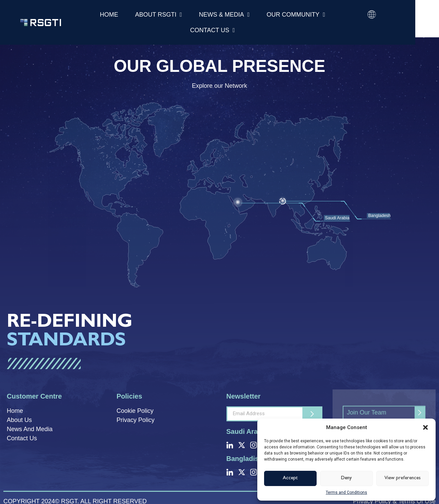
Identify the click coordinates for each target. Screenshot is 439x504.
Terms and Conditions (346, 492)
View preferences (403, 478)
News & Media (224, 15)
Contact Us (213, 30)
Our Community (296, 15)
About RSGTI (159, 15)
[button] (425, 427)
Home (109, 15)
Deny (346, 478)
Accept (290, 478)
